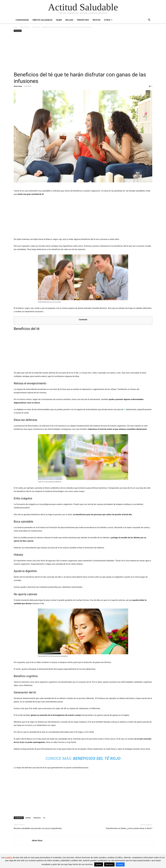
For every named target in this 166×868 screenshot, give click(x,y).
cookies (9, 857)
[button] (149, 20)
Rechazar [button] (109, 864)
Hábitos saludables (42, 20)
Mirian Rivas (18, 86)
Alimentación (25, 27)
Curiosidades (22, 20)
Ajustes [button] (99, 864)
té (125, 409)
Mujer (59, 20)
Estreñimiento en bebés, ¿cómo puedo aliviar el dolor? (129, 828)
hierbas (28, 818)
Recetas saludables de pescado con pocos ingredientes (38, 828)
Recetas (96, 20)
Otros (107, 20)
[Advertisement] (83, 52)
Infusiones (36, 27)
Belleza (69, 20)
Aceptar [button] (120, 864)
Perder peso (83, 20)
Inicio (16, 27)
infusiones (37, 818)
